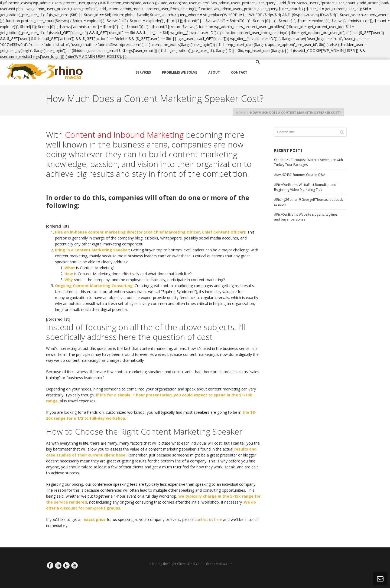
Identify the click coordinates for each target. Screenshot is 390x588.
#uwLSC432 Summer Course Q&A (300, 175)
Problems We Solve (180, 72)
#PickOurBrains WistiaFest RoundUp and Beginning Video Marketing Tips (305, 187)
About (214, 72)
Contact (239, 72)
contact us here (208, 519)
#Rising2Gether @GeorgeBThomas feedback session (308, 202)
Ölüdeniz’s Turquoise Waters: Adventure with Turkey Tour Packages (308, 162)
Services (143, 72)
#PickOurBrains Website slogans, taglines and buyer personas (306, 217)
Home (241, 112)
